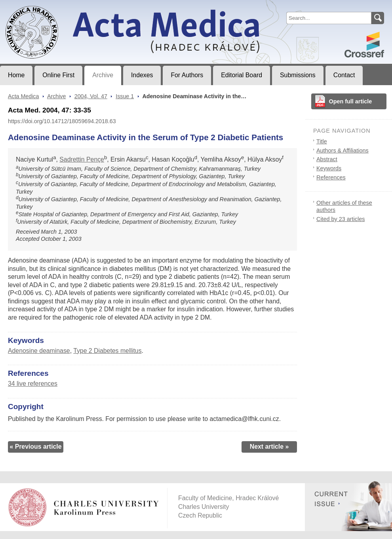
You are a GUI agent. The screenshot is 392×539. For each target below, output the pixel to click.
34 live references (33, 384)
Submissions (298, 75)
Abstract (327, 159)
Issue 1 (125, 96)
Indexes (142, 75)
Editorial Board (242, 75)
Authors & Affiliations (343, 150)
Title (322, 141)
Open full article (351, 101)
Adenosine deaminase (39, 351)
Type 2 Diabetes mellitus (107, 351)
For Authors (187, 75)
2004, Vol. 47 (91, 96)
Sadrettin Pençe (82, 159)
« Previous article (35, 447)
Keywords (329, 168)
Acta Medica (23, 96)
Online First (58, 75)
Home (16, 75)
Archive (103, 75)
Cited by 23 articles (341, 219)
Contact (344, 75)
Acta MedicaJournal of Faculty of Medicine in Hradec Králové (66, 6)
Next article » (269, 447)
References (331, 177)
